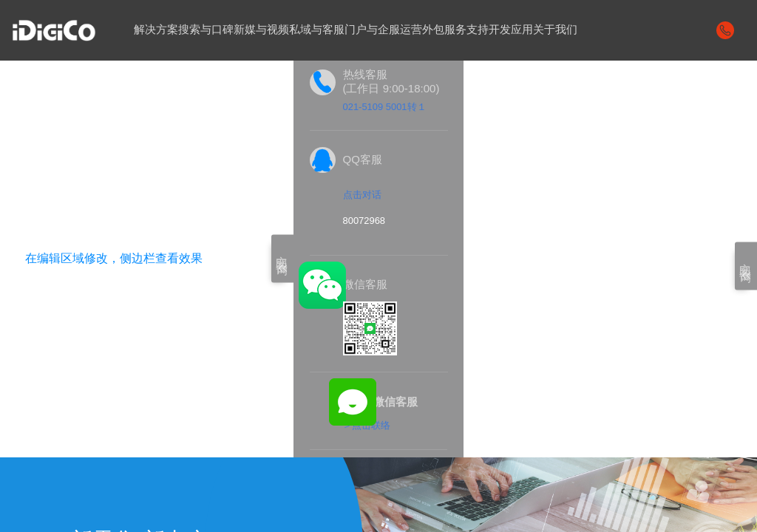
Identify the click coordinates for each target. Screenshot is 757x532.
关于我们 (555, 30)
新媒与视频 (261, 30)
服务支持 (466, 30)
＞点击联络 (366, 426)
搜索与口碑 (206, 30)
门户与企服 (372, 30)
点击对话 (362, 195)
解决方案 (156, 30)
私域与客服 (317, 30)
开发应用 (511, 30)
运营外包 (422, 30)
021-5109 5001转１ (385, 107)
